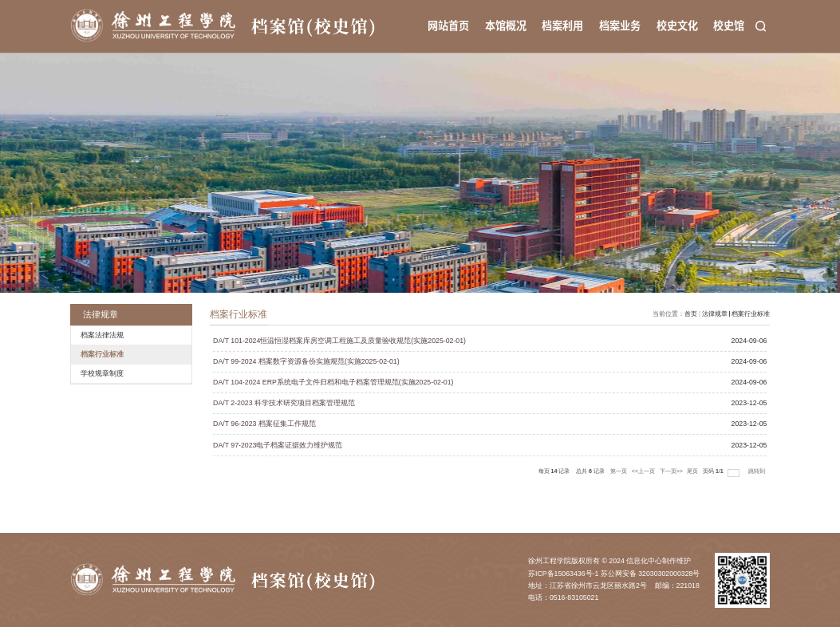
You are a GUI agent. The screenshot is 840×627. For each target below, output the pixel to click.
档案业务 (620, 26)
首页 (691, 314)
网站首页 (448, 26)
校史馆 (729, 26)
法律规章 (715, 314)
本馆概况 (506, 26)
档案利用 (562, 26)
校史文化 (677, 26)
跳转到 (757, 471)
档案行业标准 (751, 314)
